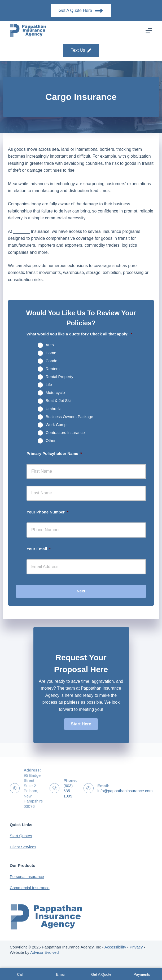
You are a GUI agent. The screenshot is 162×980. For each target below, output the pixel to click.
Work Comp (56, 425)
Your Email (39, 549)
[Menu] (149, 31)
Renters (53, 369)
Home (51, 353)
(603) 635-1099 (68, 791)
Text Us (81, 50)
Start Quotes (21, 836)
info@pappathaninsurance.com (125, 791)
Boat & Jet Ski (58, 400)
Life (49, 385)
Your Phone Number (47, 512)
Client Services (23, 847)
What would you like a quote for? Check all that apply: (79, 334)
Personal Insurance (27, 877)
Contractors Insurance (65, 433)
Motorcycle (55, 393)
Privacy (136, 947)
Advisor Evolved (45, 952)
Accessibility (115, 947)
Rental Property (59, 377)
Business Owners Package (69, 417)
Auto (50, 345)
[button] (81, 724)
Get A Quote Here (81, 11)
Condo (51, 361)
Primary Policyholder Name (54, 453)
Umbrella (54, 409)
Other (51, 440)
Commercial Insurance (30, 888)
